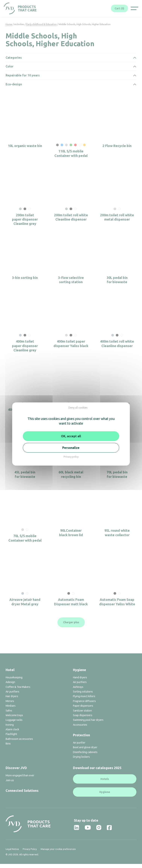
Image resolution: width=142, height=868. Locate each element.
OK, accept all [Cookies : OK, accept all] (71, 436)
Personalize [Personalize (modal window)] (71, 448)
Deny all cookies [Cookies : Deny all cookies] (78, 408)
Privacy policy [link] (71, 457)
